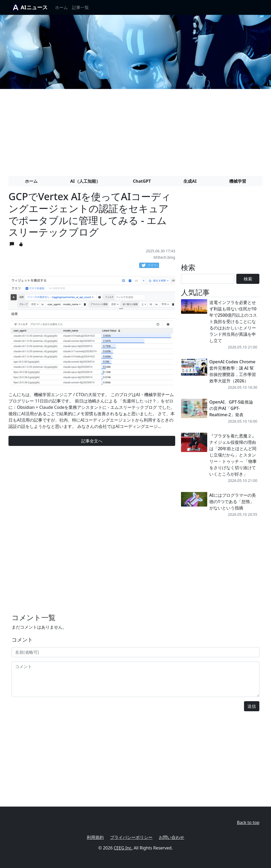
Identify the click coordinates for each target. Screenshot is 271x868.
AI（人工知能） (85, 181)
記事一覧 (80, 7)
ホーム (61, 7)
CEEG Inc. (123, 848)
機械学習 (238, 181)
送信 (252, 706)
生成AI (190, 181)
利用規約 (95, 837)
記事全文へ (92, 441)
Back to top (248, 822)
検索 (248, 279)
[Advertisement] (135, 130)
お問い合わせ (171, 837)
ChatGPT (142, 181)
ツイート (150, 265)
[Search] (208, 279)
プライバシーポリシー (131, 837)
